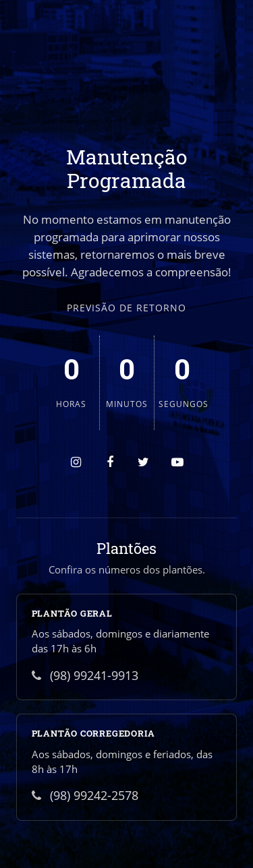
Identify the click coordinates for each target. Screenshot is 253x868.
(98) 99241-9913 (85, 675)
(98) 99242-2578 (85, 795)
